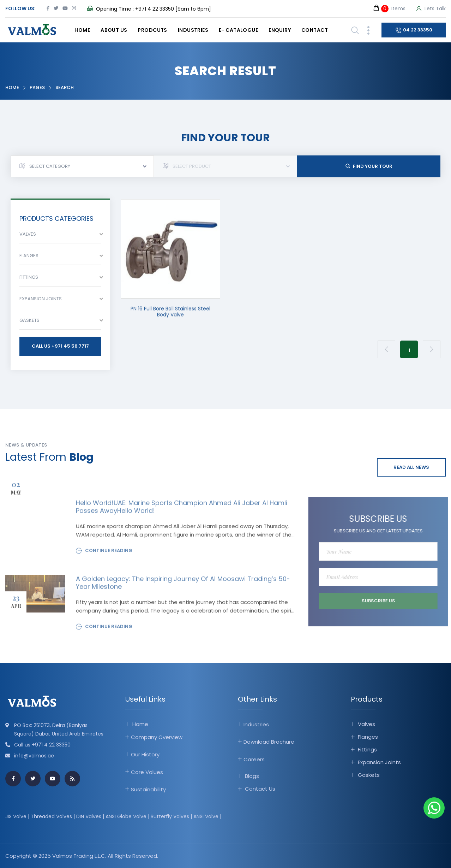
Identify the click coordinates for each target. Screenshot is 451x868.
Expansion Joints (379, 762)
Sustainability (148, 789)
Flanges (368, 737)
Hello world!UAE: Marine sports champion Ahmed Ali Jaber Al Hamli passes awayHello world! (182, 509)
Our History (145, 754)
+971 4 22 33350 (155, 9)
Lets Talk (431, 9)
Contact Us (260, 789)
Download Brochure (269, 742)
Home (82, 30)
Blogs (252, 776)
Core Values (147, 772)
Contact (315, 30)
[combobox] (82, 166)
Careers (254, 759)
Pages (37, 87)
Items (389, 8)
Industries (193, 30)
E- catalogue (238, 30)
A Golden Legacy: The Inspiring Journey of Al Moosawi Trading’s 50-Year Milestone (183, 585)
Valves (366, 724)
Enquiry (280, 30)
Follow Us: (20, 8)
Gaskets (369, 775)
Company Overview (157, 737)
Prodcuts (152, 30)
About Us (114, 30)
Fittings (367, 749)
